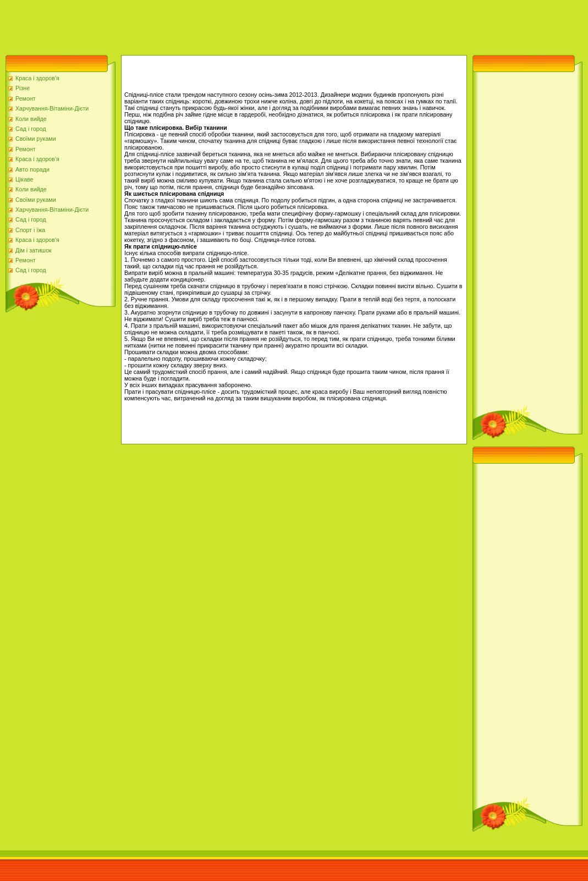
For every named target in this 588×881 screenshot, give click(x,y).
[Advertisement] (200, 25)
